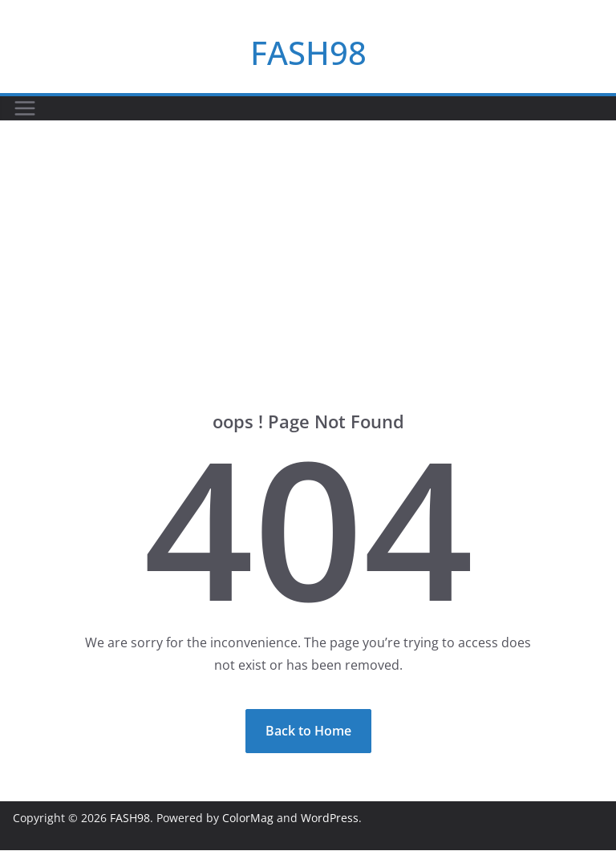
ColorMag (248, 818)
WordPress (330, 818)
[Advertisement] (308, 241)
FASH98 (308, 53)
